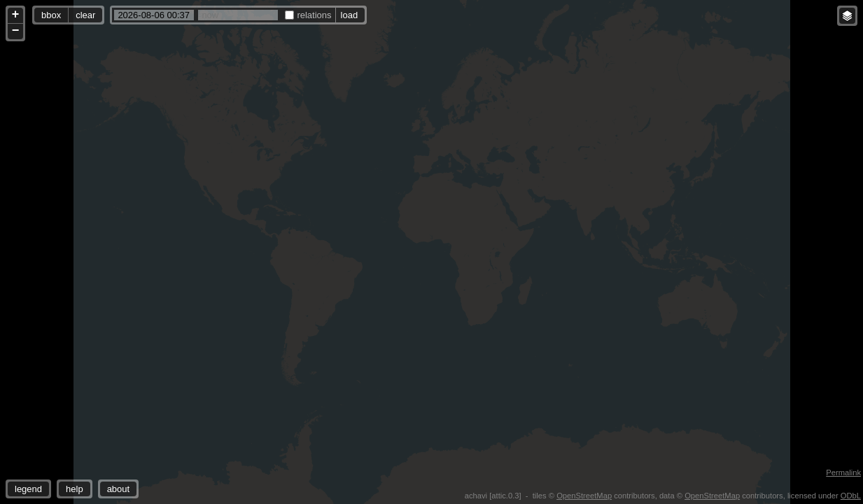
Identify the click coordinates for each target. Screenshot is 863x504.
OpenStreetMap (584, 496)
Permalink (843, 472)
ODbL (851, 496)
